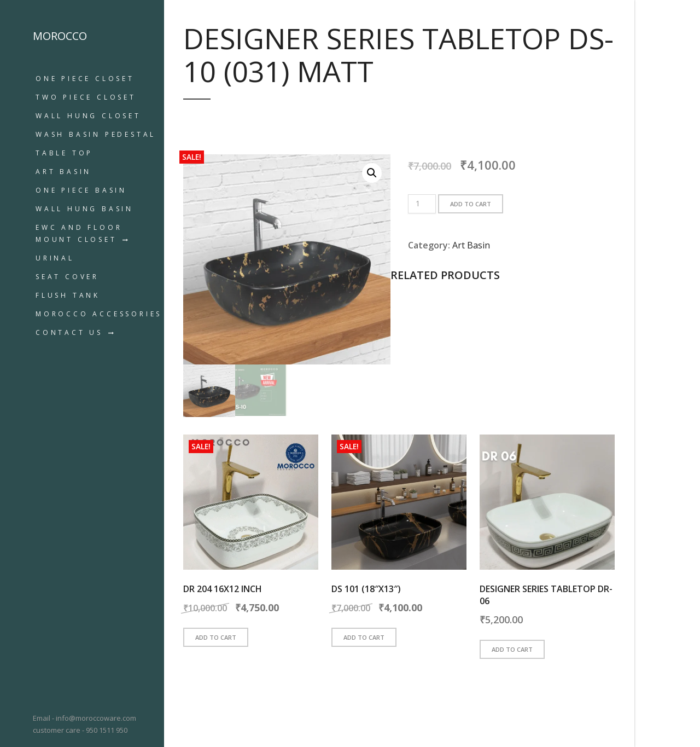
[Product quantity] (422, 204)
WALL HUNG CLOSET (88, 116)
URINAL (55, 258)
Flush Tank (68, 295)
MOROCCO (60, 36)
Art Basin (63, 172)
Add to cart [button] (216, 637)
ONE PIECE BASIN (81, 190)
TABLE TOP (64, 153)
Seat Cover (67, 277)
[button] (372, 173)
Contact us (69, 332)
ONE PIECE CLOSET (85, 79)
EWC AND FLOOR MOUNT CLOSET (79, 233)
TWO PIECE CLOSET (86, 97)
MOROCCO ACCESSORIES (99, 314)
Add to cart (471, 204)
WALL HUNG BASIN (84, 209)
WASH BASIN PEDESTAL (96, 134)
